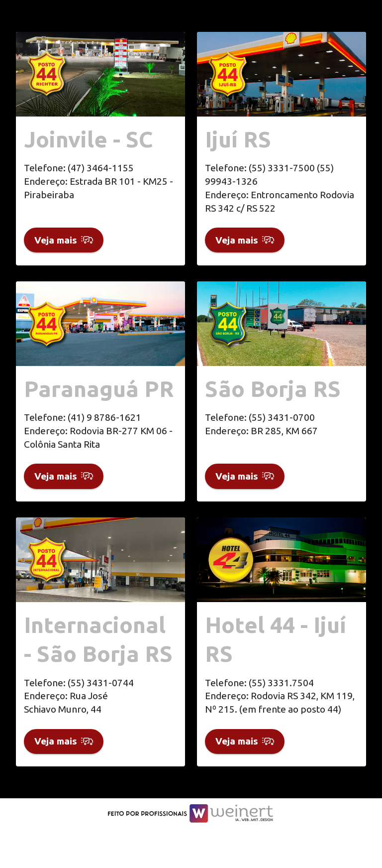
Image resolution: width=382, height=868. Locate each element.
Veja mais (64, 246)
